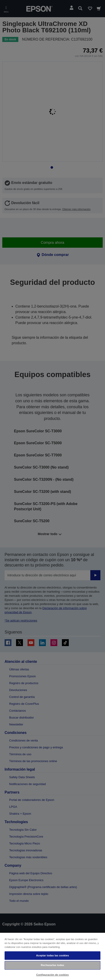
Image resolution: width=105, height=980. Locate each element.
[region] (52, 956)
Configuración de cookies (52, 975)
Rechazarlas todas (52, 965)
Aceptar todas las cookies (52, 955)
